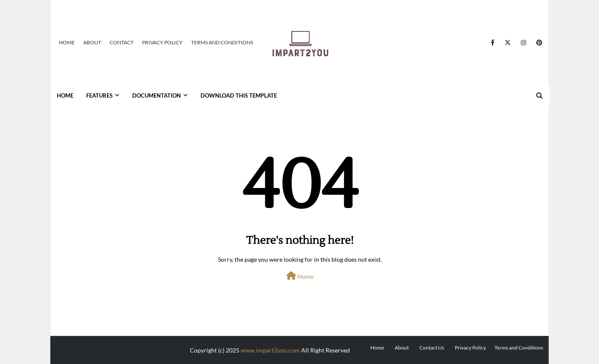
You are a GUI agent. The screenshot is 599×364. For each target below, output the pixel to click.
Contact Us (432, 348)
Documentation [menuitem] (157, 95)
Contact (122, 42)
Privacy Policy (162, 42)
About (92, 42)
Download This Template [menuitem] (239, 95)
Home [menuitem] (65, 95)
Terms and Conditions (222, 42)
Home (67, 42)
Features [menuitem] (99, 95)
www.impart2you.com (270, 350)
